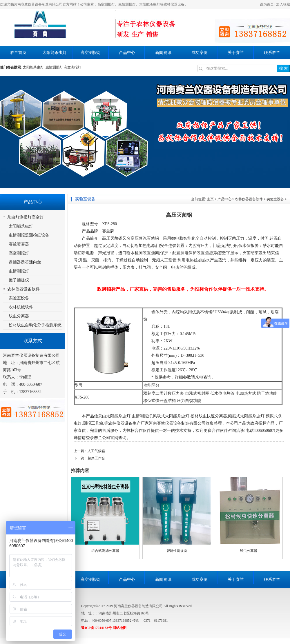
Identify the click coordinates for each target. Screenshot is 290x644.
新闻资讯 (163, 53)
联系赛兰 (272, 53)
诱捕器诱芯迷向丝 (25, 262)
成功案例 (200, 53)
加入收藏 (283, 4)
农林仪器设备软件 (23, 289)
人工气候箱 (96, 451)
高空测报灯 (91, 53)
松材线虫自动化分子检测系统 (35, 325)
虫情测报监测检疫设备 (29, 235)
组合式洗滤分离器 (105, 551)
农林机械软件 (21, 307)
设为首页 (267, 4)
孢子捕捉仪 (19, 280)
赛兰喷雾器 (19, 244)
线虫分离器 (19, 316)
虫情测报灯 (54, 67)
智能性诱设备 (177, 551)
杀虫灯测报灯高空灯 (26, 217)
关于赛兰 (236, 53)
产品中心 (127, 53)
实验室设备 (19, 298)
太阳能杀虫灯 (55, 53)
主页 (210, 199)
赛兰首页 (18, 53)
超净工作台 (96, 458)
